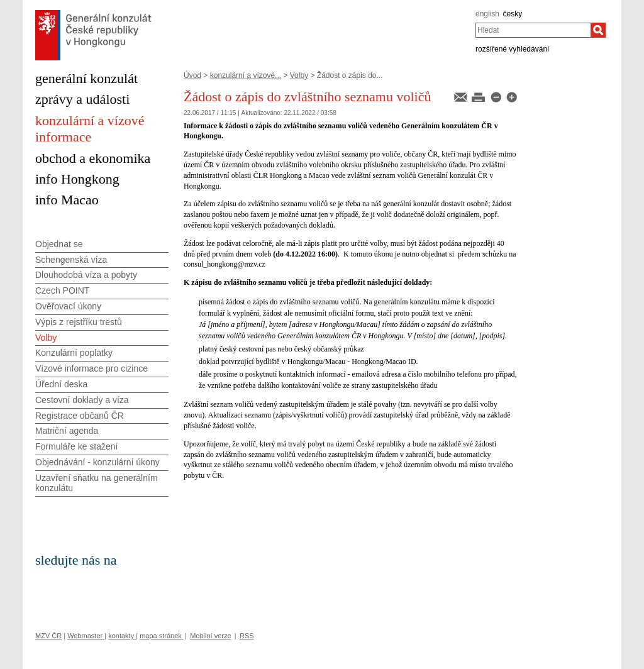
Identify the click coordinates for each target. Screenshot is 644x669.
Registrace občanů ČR (80, 416)
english (487, 14)
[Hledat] (598, 30)
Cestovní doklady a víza (82, 400)
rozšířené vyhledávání (512, 49)
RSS (247, 636)
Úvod (192, 75)
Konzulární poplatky (74, 353)
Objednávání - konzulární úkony (97, 462)
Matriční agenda (67, 431)
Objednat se (59, 244)
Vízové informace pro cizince (92, 368)
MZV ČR (48, 636)
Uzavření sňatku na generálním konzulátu (97, 483)
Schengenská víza (71, 260)
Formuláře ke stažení (77, 446)
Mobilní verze (210, 636)
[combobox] (533, 30)
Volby (299, 75)
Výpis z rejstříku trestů (79, 322)
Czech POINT (62, 290)
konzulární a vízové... (246, 75)
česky (513, 14)
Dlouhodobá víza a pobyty (86, 275)
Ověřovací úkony (68, 306)
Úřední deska (61, 384)
